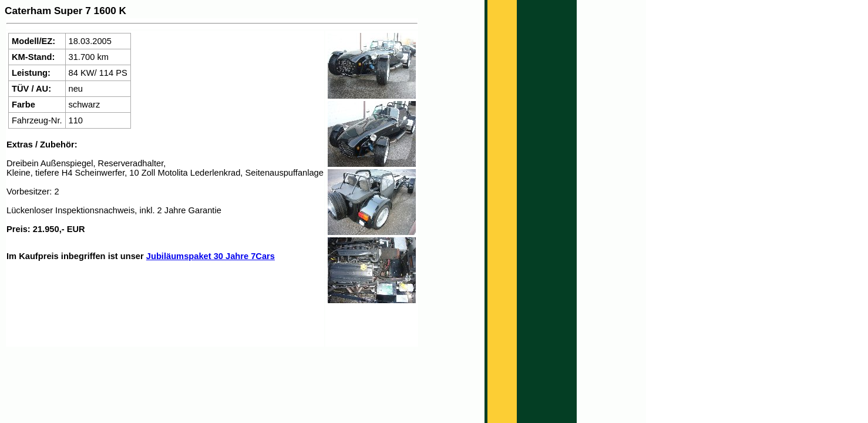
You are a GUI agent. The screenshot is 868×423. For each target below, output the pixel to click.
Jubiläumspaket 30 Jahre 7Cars (211, 256)
